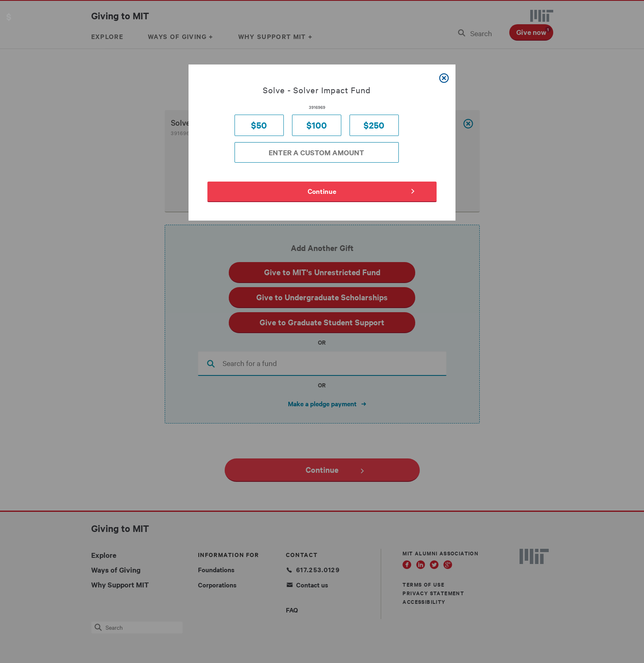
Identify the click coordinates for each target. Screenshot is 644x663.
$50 (259, 125)
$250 (374, 125)
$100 (317, 125)
